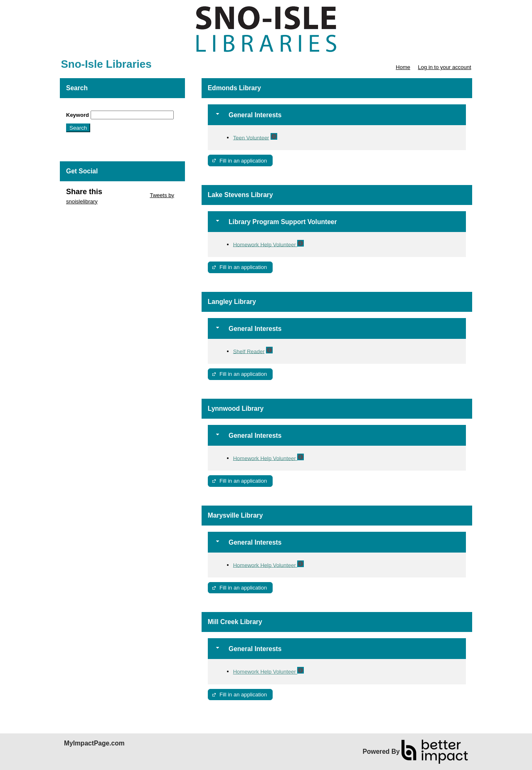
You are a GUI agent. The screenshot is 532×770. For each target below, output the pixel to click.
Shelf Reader (249, 351)
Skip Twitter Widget (125, 195)
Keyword (78, 115)
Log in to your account (445, 67)
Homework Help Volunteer (265, 244)
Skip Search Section (90, 107)
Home (403, 67)
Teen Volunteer (251, 137)
